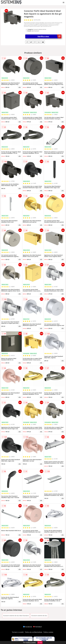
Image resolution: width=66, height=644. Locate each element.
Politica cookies (48, 632)
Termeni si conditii (18, 632)
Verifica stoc (49, 36)
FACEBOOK (28, 627)
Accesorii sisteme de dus (39, 616)
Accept (40, 642)
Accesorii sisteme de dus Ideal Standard (16, 616)
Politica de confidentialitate (34, 632)
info (20, 87)
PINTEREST (38, 627)
